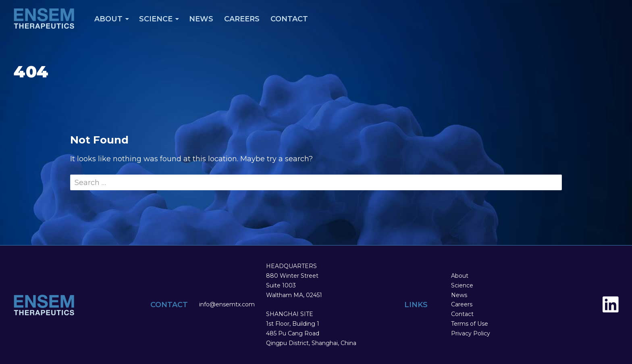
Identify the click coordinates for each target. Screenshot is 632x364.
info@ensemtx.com (227, 304)
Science (156, 19)
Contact (289, 19)
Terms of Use (470, 324)
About (108, 19)
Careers (242, 19)
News (201, 19)
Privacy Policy (471, 333)
